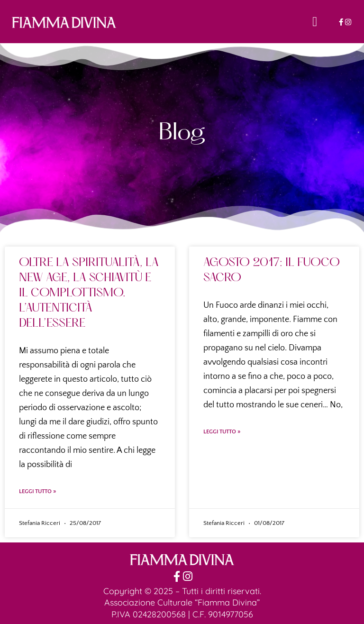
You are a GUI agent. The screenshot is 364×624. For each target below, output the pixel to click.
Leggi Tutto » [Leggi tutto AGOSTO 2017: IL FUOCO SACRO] (222, 432)
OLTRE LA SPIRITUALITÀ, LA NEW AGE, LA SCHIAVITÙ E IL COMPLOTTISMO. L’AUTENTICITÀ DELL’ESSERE (89, 294)
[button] (315, 22)
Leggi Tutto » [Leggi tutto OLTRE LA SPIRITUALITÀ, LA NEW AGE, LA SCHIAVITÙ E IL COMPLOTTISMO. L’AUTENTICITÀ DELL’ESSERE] (37, 491)
